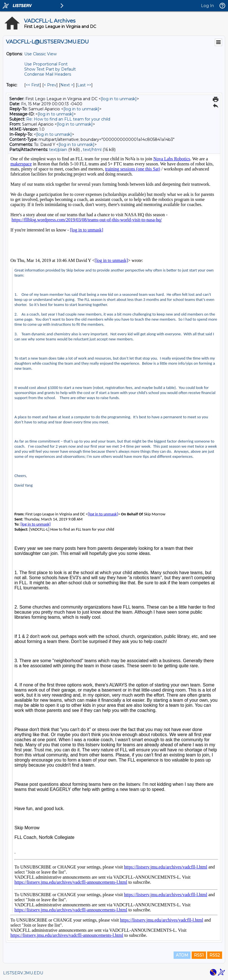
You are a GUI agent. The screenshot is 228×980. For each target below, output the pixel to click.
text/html (92, 150)
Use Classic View (40, 54)
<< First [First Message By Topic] (33, 85)
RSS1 (199, 955)
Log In (207, 6)
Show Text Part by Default (50, 69)
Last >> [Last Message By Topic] (84, 85)
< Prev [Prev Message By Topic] (50, 85)
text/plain (58, 150)
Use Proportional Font (46, 64)
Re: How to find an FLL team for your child (68, 119)
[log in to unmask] (119, 99)
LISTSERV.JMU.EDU (23, 973)
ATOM (182, 955)
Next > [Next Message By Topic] (67, 85)
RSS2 (215, 955)
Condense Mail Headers (48, 74)
